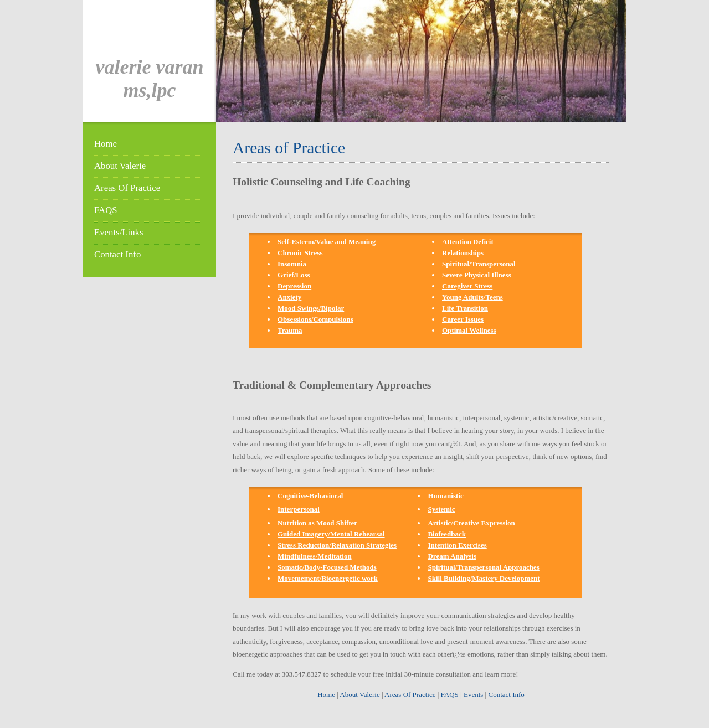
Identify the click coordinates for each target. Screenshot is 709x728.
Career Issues (463, 319)
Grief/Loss (294, 275)
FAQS (106, 210)
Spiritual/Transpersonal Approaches (483, 567)
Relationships (463, 253)
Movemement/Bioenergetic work (328, 578)
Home (106, 144)
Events (473, 695)
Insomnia (292, 264)
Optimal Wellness (469, 330)
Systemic (441, 509)
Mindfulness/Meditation (315, 556)
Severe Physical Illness (477, 275)
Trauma (290, 330)
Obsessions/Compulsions (315, 319)
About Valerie (120, 166)
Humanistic (445, 496)
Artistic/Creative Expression (471, 523)
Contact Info (117, 254)
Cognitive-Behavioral (310, 496)
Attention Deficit (468, 242)
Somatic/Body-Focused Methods (327, 567)
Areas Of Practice (127, 188)
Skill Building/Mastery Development (484, 578)
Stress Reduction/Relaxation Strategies (337, 545)
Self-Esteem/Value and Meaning (327, 242)
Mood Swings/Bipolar (311, 308)
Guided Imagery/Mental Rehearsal (331, 534)
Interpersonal (299, 509)
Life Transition (465, 308)
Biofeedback (447, 534)
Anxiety (289, 297)
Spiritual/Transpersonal (479, 264)
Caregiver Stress (467, 286)
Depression (294, 286)
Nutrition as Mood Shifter (317, 523)
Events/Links (119, 232)
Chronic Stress (300, 253)
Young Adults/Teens (472, 297)
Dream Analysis (452, 556)
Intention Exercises (457, 545)
